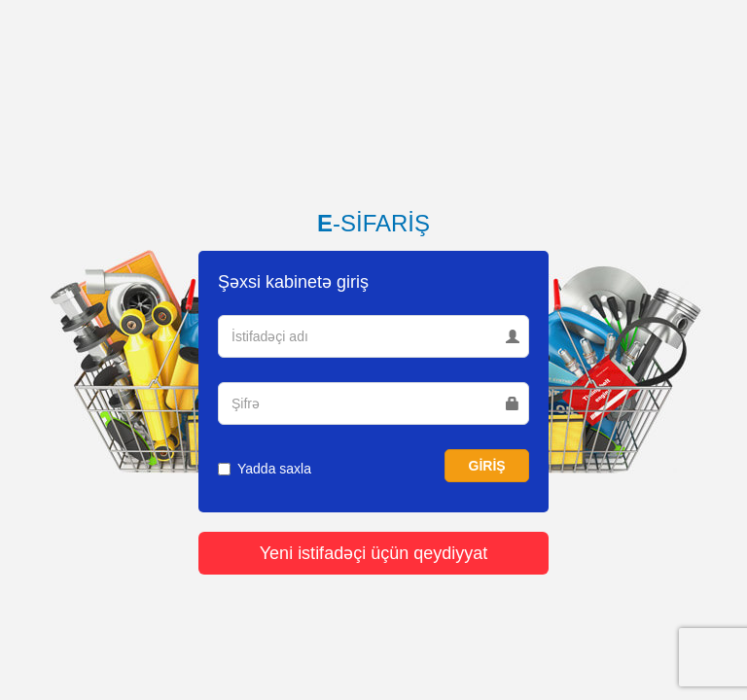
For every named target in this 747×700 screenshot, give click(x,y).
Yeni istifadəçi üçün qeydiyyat (373, 553)
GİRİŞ (487, 466)
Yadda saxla (265, 469)
